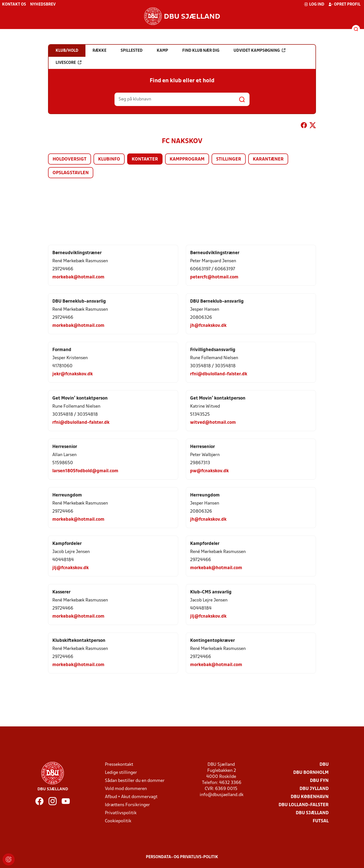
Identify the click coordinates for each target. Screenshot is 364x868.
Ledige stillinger (121, 773)
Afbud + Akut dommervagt (131, 797)
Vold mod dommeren (126, 789)
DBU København (310, 797)
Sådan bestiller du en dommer (135, 781)
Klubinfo (109, 159)
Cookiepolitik (118, 821)
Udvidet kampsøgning (259, 50)
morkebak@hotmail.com (78, 277)
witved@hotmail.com (213, 423)
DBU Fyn (319, 781)
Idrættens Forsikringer (127, 805)
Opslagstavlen (71, 173)
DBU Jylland (314, 789)
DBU (324, 765)
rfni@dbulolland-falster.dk (219, 374)
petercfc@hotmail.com (214, 277)
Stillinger (229, 159)
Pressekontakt (119, 765)
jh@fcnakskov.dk (208, 326)
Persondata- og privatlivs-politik (182, 857)
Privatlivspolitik (121, 813)
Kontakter (145, 159)
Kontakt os (14, 5)
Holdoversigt (70, 159)
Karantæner (268, 159)
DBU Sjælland (312, 813)
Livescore (69, 63)
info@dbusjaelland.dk (222, 795)
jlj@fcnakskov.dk (71, 568)
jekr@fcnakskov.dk (73, 374)
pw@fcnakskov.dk (209, 471)
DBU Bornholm (311, 773)
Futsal (321, 821)
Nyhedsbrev (43, 5)
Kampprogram (187, 159)
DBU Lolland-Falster (304, 805)
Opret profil (344, 4)
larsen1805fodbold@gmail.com (85, 471)
